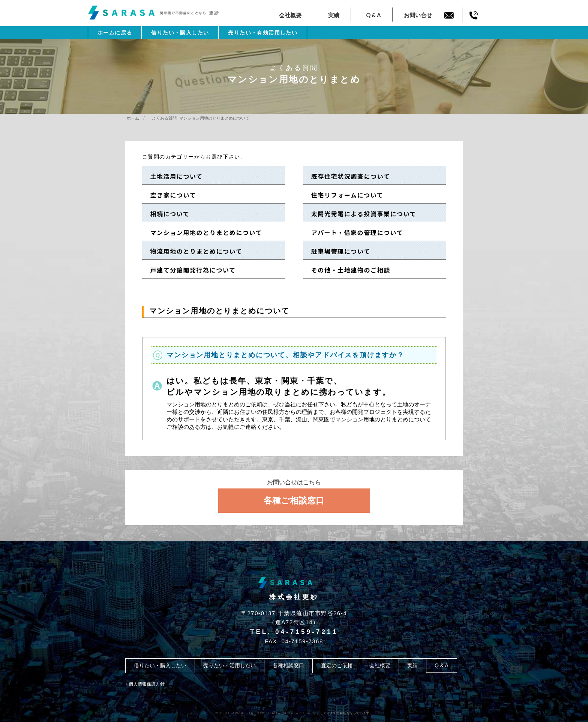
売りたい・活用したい (229, 665)
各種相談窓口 (288, 665)
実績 (334, 15)
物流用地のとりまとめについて (193, 251)
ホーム (133, 118)
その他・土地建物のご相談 (347, 270)
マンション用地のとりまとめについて (203, 232)
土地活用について (173, 176)
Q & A (373, 15)
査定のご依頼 (337, 665)
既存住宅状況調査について (347, 176)
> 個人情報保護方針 (145, 684)
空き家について (170, 195)
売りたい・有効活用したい (263, 33)
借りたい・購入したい (180, 33)
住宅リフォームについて (344, 195)
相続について (167, 214)
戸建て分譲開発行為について (190, 270)
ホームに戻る (115, 33)
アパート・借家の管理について (354, 232)
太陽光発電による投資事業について (360, 214)
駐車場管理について (337, 251)
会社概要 (290, 15)
